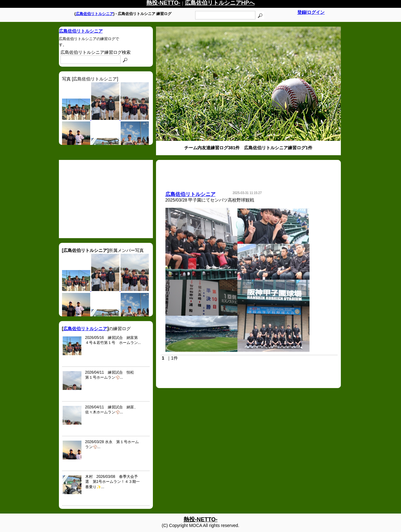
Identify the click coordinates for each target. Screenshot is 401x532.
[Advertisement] (106, 199)
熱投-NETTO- (201, 519)
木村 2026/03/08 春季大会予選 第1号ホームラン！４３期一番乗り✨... (113, 482)
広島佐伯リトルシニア (95, 14)
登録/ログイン (311, 12)
